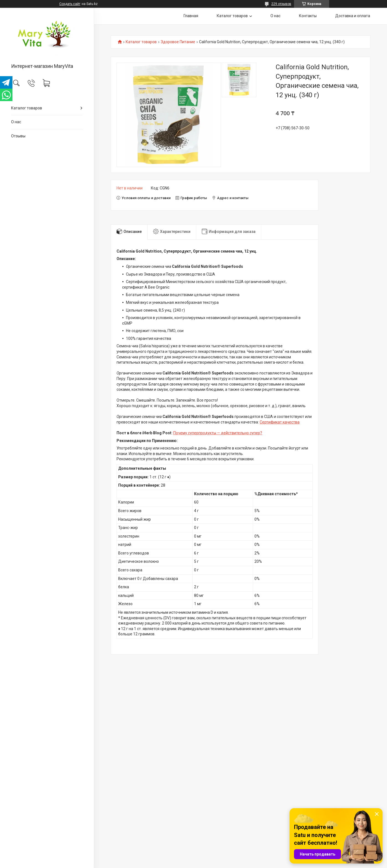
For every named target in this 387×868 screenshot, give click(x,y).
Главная (191, 16)
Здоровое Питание (178, 42)
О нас (16, 122)
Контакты (308, 16)
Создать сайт (70, 4)
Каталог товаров (27, 108)
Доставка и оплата (353, 16)
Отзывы (18, 136)
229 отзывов (281, 4)
